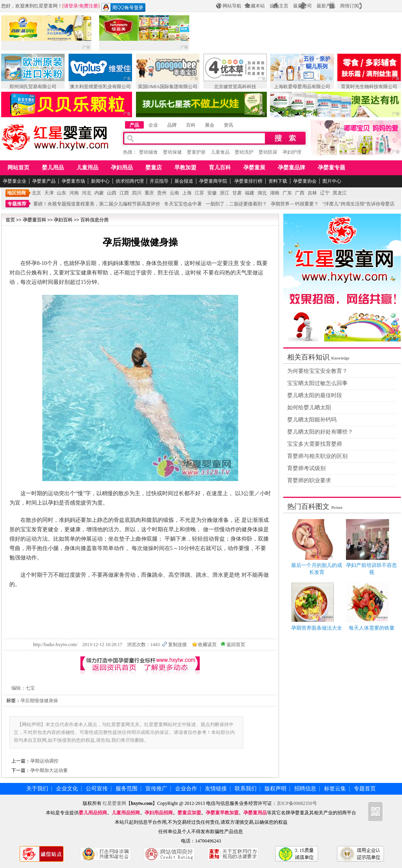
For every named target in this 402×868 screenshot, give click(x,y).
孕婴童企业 (14, 181)
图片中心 (332, 181)
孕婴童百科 (34, 220)
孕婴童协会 (305, 181)
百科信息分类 (94, 220)
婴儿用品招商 (93, 813)
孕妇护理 (292, 152)
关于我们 (37, 789)
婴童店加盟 (189, 813)
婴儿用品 (53, 168)
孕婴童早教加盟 (222, 813)
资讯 (228, 125)
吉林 (312, 193)
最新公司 (302, 6)
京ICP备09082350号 (297, 803)
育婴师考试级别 (306, 468)
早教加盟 (185, 168)
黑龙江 (340, 193)
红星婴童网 (46, 6)
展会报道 (184, 181)
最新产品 (326, 6)
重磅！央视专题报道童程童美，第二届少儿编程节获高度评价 (97, 204)
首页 (10, 220)
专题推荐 (17, 204)
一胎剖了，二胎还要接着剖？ (236, 204)
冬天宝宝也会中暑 (183, 204)
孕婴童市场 (73, 181)
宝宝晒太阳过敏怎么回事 (317, 383)
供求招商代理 (130, 181)
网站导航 (232, 6)
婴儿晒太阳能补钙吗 (312, 420)
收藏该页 (207, 645)
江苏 (199, 193)
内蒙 (99, 193)
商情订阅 (349, 6)
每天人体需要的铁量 (372, 628)
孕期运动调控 (44, 761)
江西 (124, 193)
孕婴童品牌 (292, 168)
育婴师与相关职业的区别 (317, 456)
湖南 (275, 193)
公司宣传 (97, 789)
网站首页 (18, 168)
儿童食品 (220, 152)
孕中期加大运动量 (49, 770)
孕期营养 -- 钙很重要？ (295, 204)
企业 (153, 125)
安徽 (212, 193)
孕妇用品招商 (159, 813)
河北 (87, 193)
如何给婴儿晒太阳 (309, 408)
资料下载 (278, 181)
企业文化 (67, 789)
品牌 (172, 125)
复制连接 (177, 645)
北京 (36, 193)
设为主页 (279, 6)
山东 (62, 193)
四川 (137, 193)
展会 (210, 125)
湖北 (262, 193)
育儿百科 (220, 168)
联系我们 (246, 789)
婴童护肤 (196, 152)
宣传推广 (156, 789)
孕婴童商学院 (213, 181)
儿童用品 (87, 168)
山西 (112, 193)
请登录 (71, 6)
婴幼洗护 (244, 152)
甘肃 (237, 193)
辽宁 (325, 193)
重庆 (149, 193)
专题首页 (365, 789)
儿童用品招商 (126, 813)
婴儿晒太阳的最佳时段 (315, 395)
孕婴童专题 (331, 168)
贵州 (162, 193)
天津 (49, 193)
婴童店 (154, 168)
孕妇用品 (122, 168)
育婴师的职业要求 (309, 480)
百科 (191, 125)
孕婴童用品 (255, 813)
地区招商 (16, 193)
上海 (187, 193)
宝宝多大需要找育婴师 (315, 444)
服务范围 (127, 789)
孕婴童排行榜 (248, 181)
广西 (300, 193)
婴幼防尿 (268, 152)
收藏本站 (255, 6)
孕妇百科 (63, 220)
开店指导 (159, 181)
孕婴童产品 (44, 181)
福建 (250, 193)
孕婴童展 (254, 168)
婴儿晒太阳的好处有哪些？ (320, 432)
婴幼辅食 (148, 152)
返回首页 (236, 645)
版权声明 (275, 789)
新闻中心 (100, 181)
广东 (287, 193)
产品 (134, 125)
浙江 (225, 193)
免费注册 (89, 6)
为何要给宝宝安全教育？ (317, 371)
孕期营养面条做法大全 (317, 628)
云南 (174, 193)
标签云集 (335, 789)
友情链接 (216, 789)
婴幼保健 (172, 152)
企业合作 (186, 789)
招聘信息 (305, 789)
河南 (74, 193)
